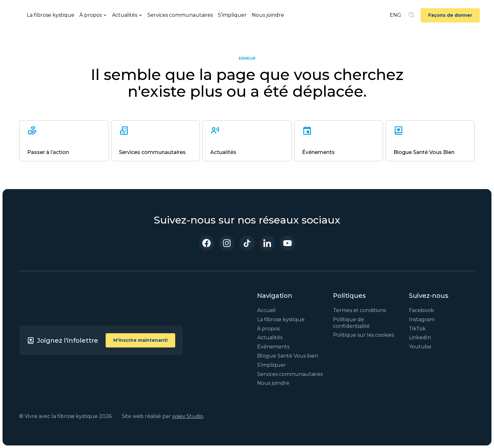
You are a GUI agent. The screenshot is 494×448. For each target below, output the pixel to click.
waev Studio (188, 416)
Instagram (422, 319)
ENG (395, 15)
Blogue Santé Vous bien (288, 356)
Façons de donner (450, 15)
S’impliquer (232, 15)
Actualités (270, 338)
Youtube (420, 347)
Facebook (421, 310)
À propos (268, 329)
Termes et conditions (359, 310)
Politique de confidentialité (351, 323)
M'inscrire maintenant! (140, 340)
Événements (273, 347)
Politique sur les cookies (363, 335)
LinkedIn (420, 338)
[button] (93, 15)
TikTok (417, 329)
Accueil (266, 310)
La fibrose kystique (51, 15)
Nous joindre (268, 15)
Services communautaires (180, 15)
